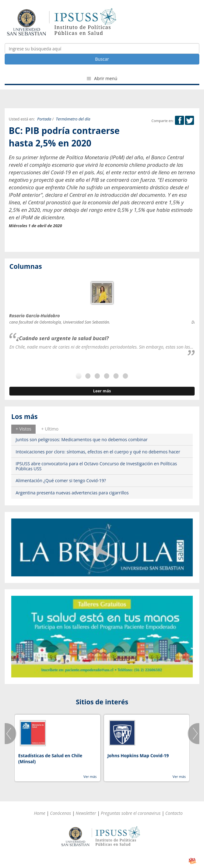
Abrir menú (102, 78)
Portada (44, 119)
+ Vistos (23, 429)
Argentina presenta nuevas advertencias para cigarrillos (72, 493)
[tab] (23, 429)
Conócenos (60, 813)
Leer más (102, 391)
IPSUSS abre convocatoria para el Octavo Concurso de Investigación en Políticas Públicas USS (96, 466)
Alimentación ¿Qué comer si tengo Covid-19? (61, 480)
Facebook (179, 120)
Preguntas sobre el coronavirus (131, 813)
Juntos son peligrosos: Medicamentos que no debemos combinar (82, 439)
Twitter (189, 120)
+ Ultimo (50, 429)
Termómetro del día (73, 119)
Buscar (102, 59)
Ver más (90, 776)
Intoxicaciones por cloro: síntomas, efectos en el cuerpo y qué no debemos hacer (98, 452)
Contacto (174, 813)
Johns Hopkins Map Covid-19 (138, 756)
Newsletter (86, 813)
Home (40, 813)
